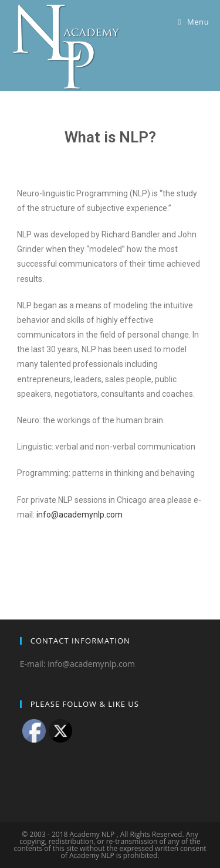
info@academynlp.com (79, 515)
